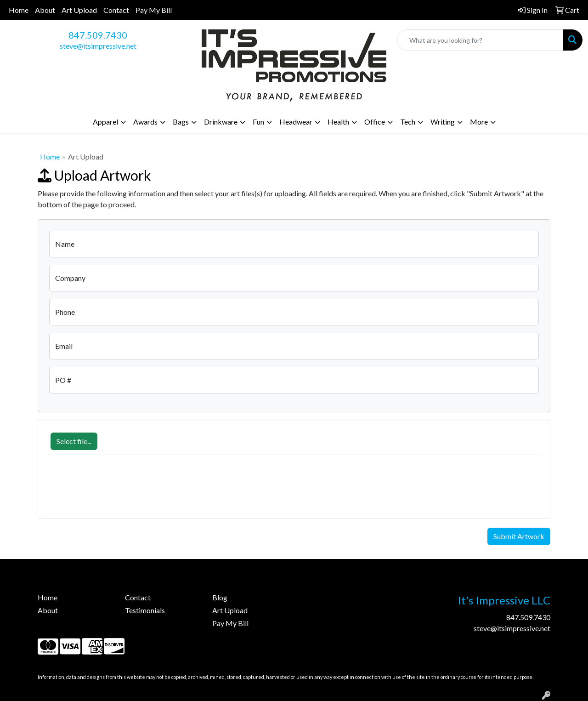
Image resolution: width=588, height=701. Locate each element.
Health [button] (338, 122)
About (45, 10)
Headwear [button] (296, 122)
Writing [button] (443, 122)
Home (19, 10)
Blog (220, 597)
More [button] (479, 122)
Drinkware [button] (221, 122)
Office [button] (375, 122)
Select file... (74, 441)
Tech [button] (408, 122)
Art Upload (79, 10)
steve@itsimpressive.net (98, 46)
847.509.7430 (98, 35)
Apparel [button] (105, 122)
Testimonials (145, 610)
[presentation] (117, 491)
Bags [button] (181, 122)
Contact (116, 10)
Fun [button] (258, 122)
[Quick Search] (480, 40)
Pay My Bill (154, 10)
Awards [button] (145, 122)
